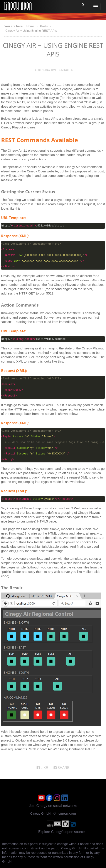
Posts (44, 26)
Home (30, 26)
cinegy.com (67, 813)
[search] (55, 6)
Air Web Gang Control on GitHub (71, 749)
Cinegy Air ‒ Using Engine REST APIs (31, 31)
